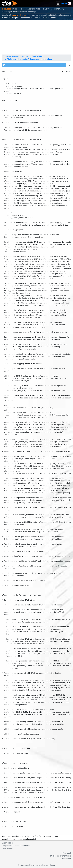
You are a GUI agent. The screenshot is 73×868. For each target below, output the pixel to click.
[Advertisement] (36, 37)
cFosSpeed (6, 9)
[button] (34, 65)
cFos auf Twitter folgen (61, 856)
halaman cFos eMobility (22, 15)
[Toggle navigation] (58, 4)
